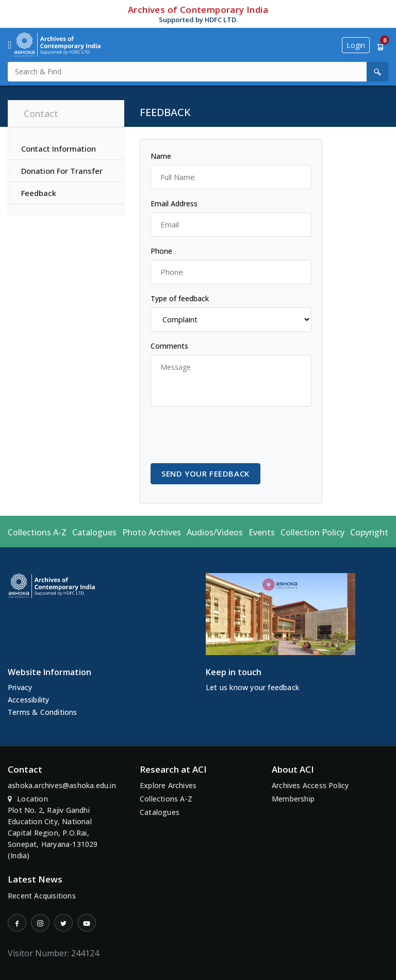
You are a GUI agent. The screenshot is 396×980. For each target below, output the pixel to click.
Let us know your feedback (252, 687)
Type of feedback (180, 298)
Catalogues (94, 532)
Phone (161, 251)
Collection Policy (312, 532)
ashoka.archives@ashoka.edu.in (62, 785)
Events (262, 532)
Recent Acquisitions (42, 896)
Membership (293, 799)
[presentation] (229, 435)
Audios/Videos (215, 532)
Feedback (39, 193)
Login (356, 45)
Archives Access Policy (310, 785)
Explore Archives (168, 785)
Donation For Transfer (62, 171)
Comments (169, 346)
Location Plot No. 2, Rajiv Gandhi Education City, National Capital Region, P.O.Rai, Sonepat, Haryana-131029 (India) (53, 827)
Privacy (20, 687)
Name (161, 156)
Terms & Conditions (43, 712)
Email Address (174, 203)
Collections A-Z (37, 532)
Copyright (369, 532)
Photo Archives (152, 532)
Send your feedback (205, 473)
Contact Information (59, 149)
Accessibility (29, 700)
